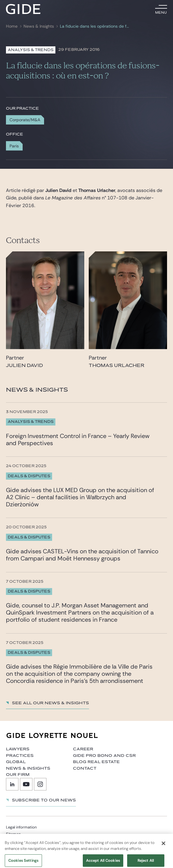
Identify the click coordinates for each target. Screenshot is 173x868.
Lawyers (18, 749)
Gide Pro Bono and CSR (104, 756)
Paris (14, 146)
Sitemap (13, 834)
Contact (85, 768)
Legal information (21, 827)
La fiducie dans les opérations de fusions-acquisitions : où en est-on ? (94, 26)
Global (16, 762)
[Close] (163, 846)
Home (12, 26)
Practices (20, 756)
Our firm (18, 775)
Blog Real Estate (96, 762)
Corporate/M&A (25, 120)
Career (83, 749)
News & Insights (39, 26)
